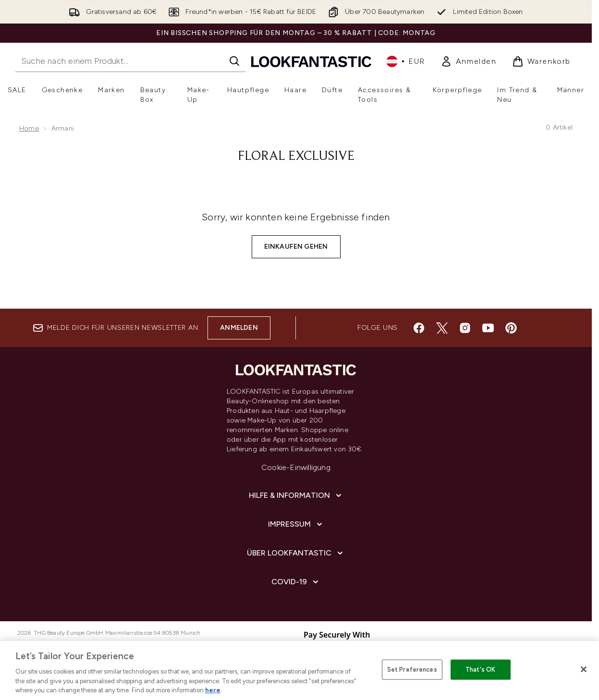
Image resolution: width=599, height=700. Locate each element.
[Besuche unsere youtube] (488, 328)
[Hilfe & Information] (296, 495)
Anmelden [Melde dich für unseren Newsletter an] (239, 328)
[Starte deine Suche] (131, 61)
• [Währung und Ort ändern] (406, 61)
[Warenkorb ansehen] (541, 61)
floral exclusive (296, 157)
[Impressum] (296, 524)
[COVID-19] (296, 582)
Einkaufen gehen (296, 247)
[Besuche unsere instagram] (465, 328)
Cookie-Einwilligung (296, 467)
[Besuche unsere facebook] (419, 328)
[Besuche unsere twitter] (442, 328)
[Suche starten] (234, 61)
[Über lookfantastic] (296, 553)
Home (29, 128)
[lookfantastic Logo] (311, 61)
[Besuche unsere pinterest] (511, 328)
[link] (469, 61)
